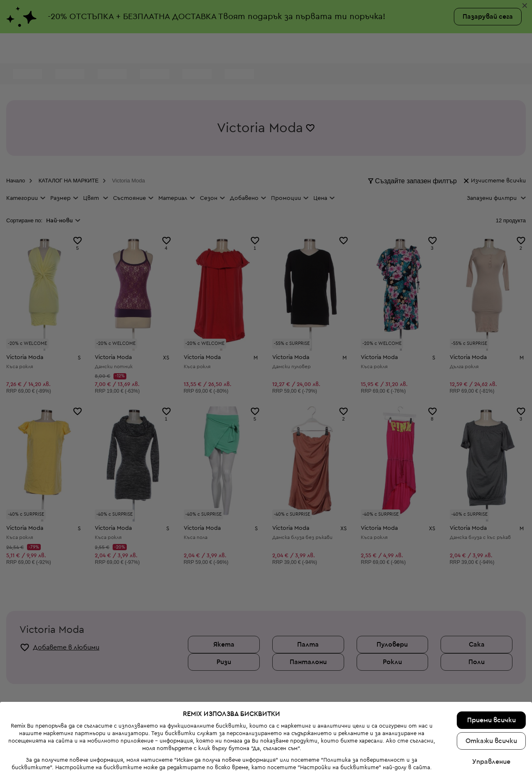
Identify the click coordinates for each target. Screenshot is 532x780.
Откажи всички (491, 741)
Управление (491, 762)
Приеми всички (491, 720)
